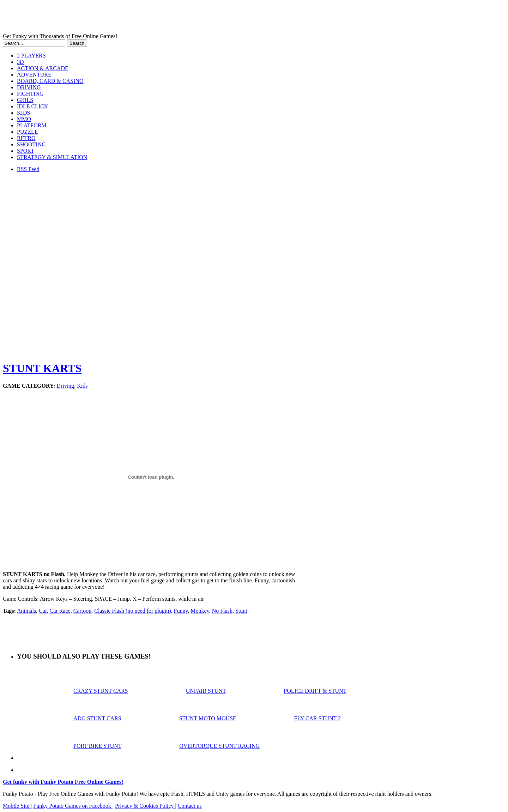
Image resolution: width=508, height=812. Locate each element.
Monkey (200, 611)
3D (20, 62)
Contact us (190, 806)
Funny (181, 611)
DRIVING (29, 87)
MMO (24, 119)
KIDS (23, 113)
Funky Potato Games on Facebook (73, 806)
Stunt (241, 611)
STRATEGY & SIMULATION (52, 157)
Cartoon (83, 611)
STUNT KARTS (42, 368)
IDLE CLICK (32, 106)
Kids (82, 386)
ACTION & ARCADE (43, 68)
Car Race (60, 611)
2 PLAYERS (31, 56)
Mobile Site (17, 806)
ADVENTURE (34, 75)
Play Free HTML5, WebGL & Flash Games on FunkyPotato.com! (123, 18)
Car (43, 611)
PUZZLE (28, 132)
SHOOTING (31, 144)
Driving (65, 386)
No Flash (222, 611)
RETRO (26, 138)
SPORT (26, 151)
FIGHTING (30, 94)
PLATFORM (32, 125)
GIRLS (25, 100)
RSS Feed (28, 169)
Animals (26, 611)
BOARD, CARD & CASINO (50, 81)
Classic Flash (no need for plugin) (132, 611)
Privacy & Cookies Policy (145, 806)
